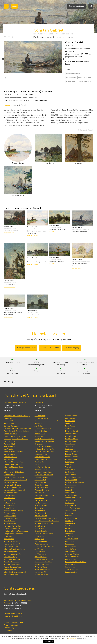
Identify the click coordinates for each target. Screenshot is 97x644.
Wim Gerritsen (71, 480)
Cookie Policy (9, 628)
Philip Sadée (9, 536)
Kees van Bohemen (73, 452)
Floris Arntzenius (41, 418)
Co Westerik (70, 564)
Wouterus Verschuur (12, 564)
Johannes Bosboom (11, 423)
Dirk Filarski (39, 462)
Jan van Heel (70, 490)
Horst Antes (70, 421)
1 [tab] (30, 75)
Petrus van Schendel (12, 544)
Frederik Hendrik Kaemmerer (46, 518)
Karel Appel (70, 426)
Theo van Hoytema (42, 490)
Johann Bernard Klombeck (14, 472)
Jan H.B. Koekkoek (11, 482)
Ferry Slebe (70, 541)
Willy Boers (70, 446)
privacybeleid (73, 638)
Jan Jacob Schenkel (11, 546)
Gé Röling (69, 536)
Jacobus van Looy (41, 516)
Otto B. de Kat (71, 505)
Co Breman (39, 444)
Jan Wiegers (70, 567)
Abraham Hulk (9, 444)
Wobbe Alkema (71, 416)
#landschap (71, 81)
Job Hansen (70, 487)
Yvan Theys (70, 544)
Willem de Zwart (41, 575)
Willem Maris (9, 505)
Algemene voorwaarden (13, 623)
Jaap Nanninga (71, 526)
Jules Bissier (70, 444)
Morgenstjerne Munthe (44, 523)
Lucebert (69, 516)
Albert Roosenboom (12, 529)
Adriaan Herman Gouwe (75, 482)
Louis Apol (8, 418)
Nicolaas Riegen (10, 516)
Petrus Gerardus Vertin (13, 567)
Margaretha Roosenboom (14, 534)
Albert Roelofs (10, 521)
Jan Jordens (70, 503)
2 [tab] (33, 75)
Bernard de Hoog (41, 485)
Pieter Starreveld (41, 544)
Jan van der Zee (71, 572)
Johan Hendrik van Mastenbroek (47, 521)
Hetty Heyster (40, 482)
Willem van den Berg (43, 429)
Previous (3, 59)
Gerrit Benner (71, 436)
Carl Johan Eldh (41, 454)
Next (63, 59)
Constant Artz (40, 416)
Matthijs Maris (9, 503)
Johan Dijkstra (71, 469)
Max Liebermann (41, 503)
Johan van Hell (40, 480)
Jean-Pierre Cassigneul (43, 447)
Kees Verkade (40, 552)
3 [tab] (36, 75)
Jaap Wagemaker (72, 557)
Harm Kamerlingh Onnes (44, 495)
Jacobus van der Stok (12, 559)
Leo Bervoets (70, 441)
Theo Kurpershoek (72, 508)
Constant (69, 464)
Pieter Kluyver (9, 475)
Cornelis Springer (11, 557)
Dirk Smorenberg (41, 541)
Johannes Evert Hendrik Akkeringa (17, 416)
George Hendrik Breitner (44, 441)
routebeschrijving (71, 348)
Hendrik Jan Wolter (42, 570)
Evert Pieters (40, 526)
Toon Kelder (39, 498)
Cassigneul (69, 462)
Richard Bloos (40, 434)
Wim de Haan (71, 485)
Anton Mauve (9, 508)
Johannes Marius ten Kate (14, 462)
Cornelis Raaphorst (42, 531)
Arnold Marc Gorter (42, 467)
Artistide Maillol (41, 505)
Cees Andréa (70, 418)
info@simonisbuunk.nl (26, 348)
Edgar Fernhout (41, 459)
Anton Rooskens (72, 539)
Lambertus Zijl (40, 572)
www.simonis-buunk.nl (13, 606)
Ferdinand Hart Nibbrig (44, 475)
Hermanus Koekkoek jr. (13, 488)
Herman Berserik (72, 439)
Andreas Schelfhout (12, 541)
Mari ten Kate (9, 459)
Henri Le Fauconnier (73, 477)
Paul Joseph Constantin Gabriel (16, 439)
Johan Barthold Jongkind (13, 452)
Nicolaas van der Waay (43, 562)
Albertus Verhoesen (12, 562)
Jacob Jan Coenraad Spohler (14, 554)
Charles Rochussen (11, 518)
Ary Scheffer (9, 539)
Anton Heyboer (71, 495)
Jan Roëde (69, 534)
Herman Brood (71, 459)
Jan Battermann (71, 434)
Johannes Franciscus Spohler (15, 549)
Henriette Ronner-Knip (13, 526)
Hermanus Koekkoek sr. (13, 485)
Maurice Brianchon (72, 457)
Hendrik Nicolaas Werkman (76, 562)
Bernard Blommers (11, 426)
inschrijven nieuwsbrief (13, 614)
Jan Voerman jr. (40, 554)
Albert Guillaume (41, 470)
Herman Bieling (41, 431)
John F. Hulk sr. (10, 447)
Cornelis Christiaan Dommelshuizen (17, 429)
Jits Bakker (39, 426)
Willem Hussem (72, 500)
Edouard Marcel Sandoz (44, 534)
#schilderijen (71, 77)
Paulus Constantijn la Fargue (15, 436)
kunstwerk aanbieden (13, 616)
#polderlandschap (85, 81)
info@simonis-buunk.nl (13, 608)
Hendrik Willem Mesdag (13, 511)
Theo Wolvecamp (72, 569)
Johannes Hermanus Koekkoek (15, 480)
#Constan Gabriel (73, 73)
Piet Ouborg (70, 531)
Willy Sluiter (40, 536)
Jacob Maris (8, 500)
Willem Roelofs (10, 523)
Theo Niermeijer (41, 513)
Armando (69, 428)
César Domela (71, 475)
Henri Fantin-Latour (42, 457)
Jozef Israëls (8, 449)
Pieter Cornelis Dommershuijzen (16, 431)
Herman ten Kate (11, 457)
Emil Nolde (70, 528)
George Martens (72, 518)
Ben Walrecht (71, 559)
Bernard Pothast (10, 513)
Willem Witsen (41, 567)
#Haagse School (85, 77)
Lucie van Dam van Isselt (44, 449)
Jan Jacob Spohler (11, 552)
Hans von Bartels (72, 431)
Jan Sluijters (39, 539)
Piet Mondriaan (40, 511)
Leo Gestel (39, 464)
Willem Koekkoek (11, 493)
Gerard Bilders (9, 421)
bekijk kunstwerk (10, 233)
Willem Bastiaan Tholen (44, 546)
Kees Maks (39, 508)
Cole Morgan (70, 523)
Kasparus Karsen (10, 454)
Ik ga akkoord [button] (49, 641)
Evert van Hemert (42, 477)
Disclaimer (8, 630)
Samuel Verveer (10, 570)
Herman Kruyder (41, 500)
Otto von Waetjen (72, 554)
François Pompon (41, 529)
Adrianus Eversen (11, 434)
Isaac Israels (39, 493)
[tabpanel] (33, 57)
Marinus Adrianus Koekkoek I (15, 490)
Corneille (69, 467)
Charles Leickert (10, 495)
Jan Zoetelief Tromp (12, 575)
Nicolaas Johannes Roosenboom (16, 531)
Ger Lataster (70, 513)
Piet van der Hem (41, 488)
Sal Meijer (69, 521)
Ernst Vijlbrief (71, 546)
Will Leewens (71, 511)
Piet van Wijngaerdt (42, 564)
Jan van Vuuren (71, 552)
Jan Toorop (39, 549)
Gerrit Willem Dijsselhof (44, 452)
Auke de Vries (71, 549)
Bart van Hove (9, 441)
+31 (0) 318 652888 (50, 348)
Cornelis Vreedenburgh (44, 559)
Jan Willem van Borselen (44, 439)
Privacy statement (11, 625)
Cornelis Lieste (10, 498)
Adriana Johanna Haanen (44, 472)
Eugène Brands (71, 454)
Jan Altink (69, 423)
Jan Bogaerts (40, 436)
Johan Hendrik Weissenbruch (15, 572)
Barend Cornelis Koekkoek (14, 477)
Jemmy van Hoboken (73, 498)
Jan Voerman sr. (41, 557)
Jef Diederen (70, 472)
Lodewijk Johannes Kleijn (13, 464)
